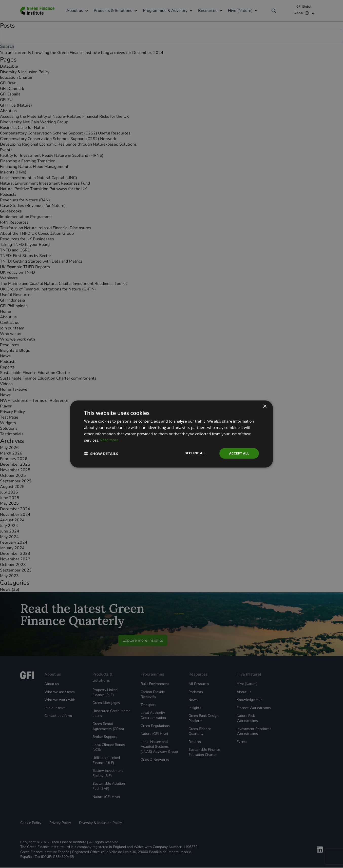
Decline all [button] (193, 453)
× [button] (265, 406)
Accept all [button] (239, 453)
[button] (101, 453)
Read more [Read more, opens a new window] (110, 440)
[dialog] (171, 434)
